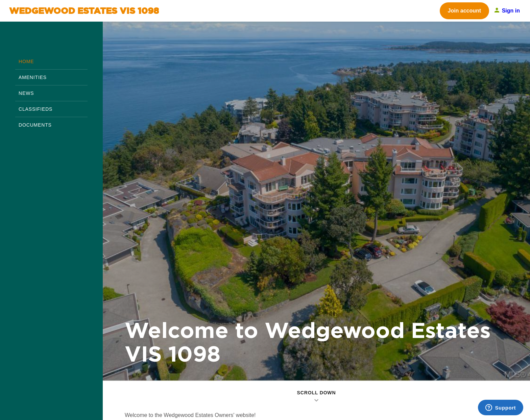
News (26, 93)
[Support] (501, 408)
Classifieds (35, 109)
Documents (35, 125)
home (26, 61)
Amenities (33, 77)
